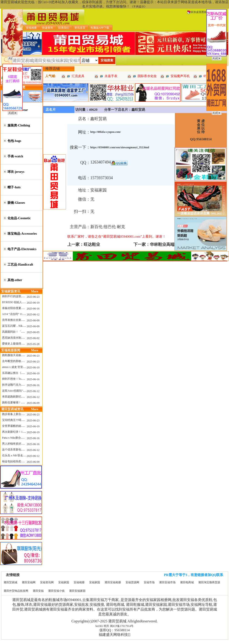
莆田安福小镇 (56, 591)
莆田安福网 (29, 582)
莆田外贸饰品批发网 (16, 591)
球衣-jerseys (16, 172)
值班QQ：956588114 (115, 630)
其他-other (15, 280)
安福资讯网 (47, 582)
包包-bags (14, 141)
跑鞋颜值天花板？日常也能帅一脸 (23, 355)
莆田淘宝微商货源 (209, 582)
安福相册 (79, 582)
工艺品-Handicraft (20, 265)
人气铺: (51, 76)
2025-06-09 (33, 320)
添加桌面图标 (197, 12)
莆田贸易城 (10, 582)
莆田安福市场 (167, 582)
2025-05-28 (33, 344)
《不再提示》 (139, 7)
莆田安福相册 (113, 582)
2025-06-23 (33, 297)
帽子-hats (14, 187)
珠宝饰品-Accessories (22, 234)
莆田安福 (38, 591)
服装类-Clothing (19, 125)
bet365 (99, 626)
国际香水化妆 (147, 76)
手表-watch (15, 156)
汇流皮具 (78, 76)
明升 (106, 626)
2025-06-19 (33, 303)
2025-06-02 (33, 338)
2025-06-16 (33, 309)
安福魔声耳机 (180, 76)
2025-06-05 (33, 332)
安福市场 (149, 582)
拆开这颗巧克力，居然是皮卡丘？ (23, 385)
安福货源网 (132, 582)
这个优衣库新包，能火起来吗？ (21, 450)
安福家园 (64, 582)
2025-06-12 (33, 314)
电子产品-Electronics (22, 249)
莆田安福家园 (77, 591)
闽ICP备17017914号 (122, 626)
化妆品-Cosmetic (19, 218)
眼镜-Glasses (16, 203)
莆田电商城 (187, 582)
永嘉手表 (111, 76)
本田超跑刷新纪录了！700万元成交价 (25, 397)
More (35, 291)
